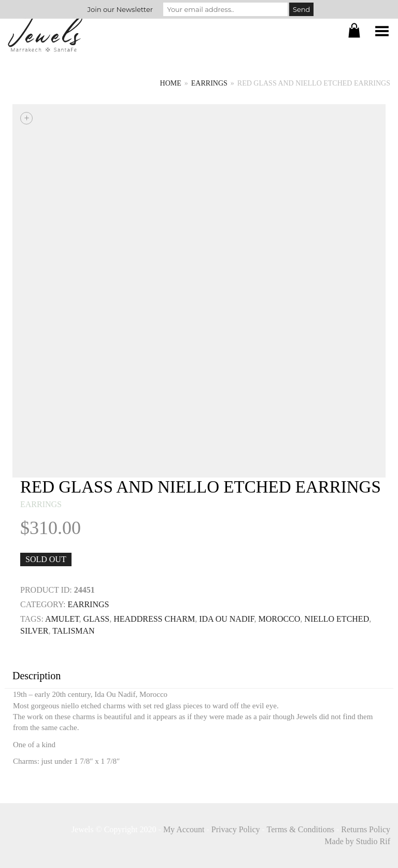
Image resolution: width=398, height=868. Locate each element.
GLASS (97, 619)
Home (171, 83)
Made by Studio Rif (357, 841)
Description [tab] (37, 676)
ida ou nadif (226, 619)
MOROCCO (279, 619)
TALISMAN (73, 631)
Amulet (62, 619)
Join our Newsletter (120, 9)
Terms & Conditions (301, 829)
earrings (209, 83)
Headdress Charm (154, 619)
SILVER (34, 631)
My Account (184, 829)
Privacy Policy (236, 829)
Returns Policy (366, 829)
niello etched (337, 619)
